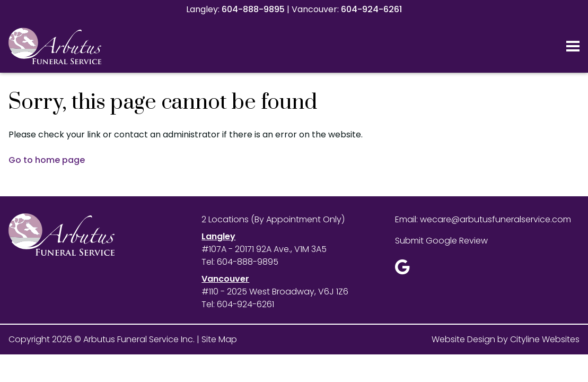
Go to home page (47, 160)
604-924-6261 (371, 9)
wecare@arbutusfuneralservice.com (495, 219)
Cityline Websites (545, 339)
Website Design (463, 339)
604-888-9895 (253, 9)
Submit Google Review (441, 241)
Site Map (219, 339)
